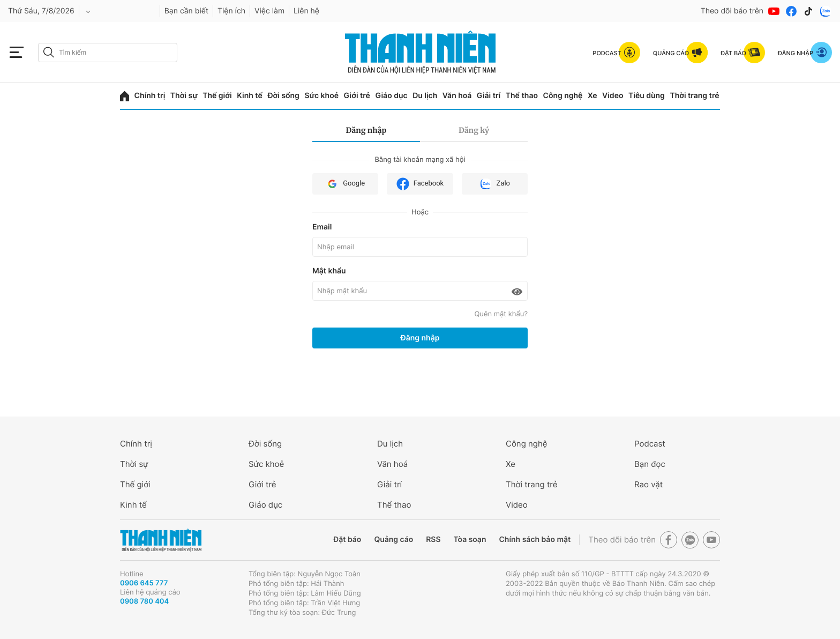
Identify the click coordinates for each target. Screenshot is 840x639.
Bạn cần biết (186, 11)
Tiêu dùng (647, 96)
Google (345, 184)
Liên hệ (306, 11)
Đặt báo (347, 540)
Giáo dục (391, 96)
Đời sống (283, 96)
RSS (433, 540)
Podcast (650, 444)
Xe (592, 96)
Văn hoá (457, 96)
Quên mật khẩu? (501, 314)
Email (322, 227)
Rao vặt (648, 484)
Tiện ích (231, 11)
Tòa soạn (470, 540)
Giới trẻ (357, 96)
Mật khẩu (329, 271)
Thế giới (217, 96)
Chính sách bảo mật (535, 540)
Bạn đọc (650, 464)
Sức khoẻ (321, 96)
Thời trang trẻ (694, 96)
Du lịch (425, 96)
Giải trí (489, 96)
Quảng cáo (393, 540)
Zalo (495, 184)
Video (613, 96)
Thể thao (522, 96)
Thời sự (184, 96)
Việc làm (269, 11)
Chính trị (150, 96)
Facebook (420, 184)
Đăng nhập (366, 130)
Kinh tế (250, 96)
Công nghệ (563, 96)
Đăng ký (474, 130)
